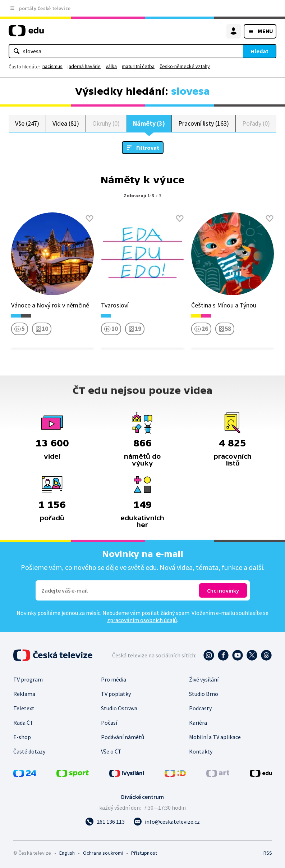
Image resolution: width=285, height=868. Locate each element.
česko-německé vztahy (185, 66)
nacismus (52, 66)
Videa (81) (66, 123)
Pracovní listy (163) (204, 123)
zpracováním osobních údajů (142, 620)
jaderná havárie (84, 66)
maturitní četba (138, 66)
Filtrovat (148, 148)
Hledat (259, 51)
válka (111, 66)
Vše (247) (27, 123)
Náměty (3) (149, 123)
